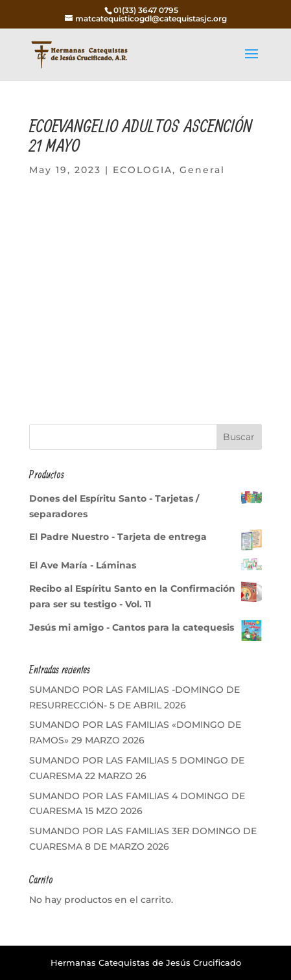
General (202, 170)
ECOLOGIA (143, 170)
